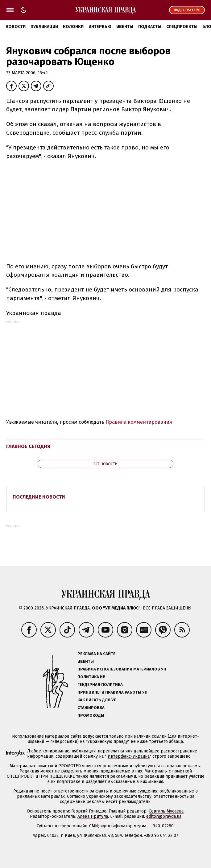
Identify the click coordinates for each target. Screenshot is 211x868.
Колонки (73, 27)
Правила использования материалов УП (122, 669)
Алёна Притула (93, 816)
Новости (16, 27)
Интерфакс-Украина (129, 756)
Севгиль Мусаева (166, 811)
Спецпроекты (182, 27)
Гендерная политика (100, 685)
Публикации (44, 27)
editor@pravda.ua (164, 816)
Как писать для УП (97, 700)
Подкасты (150, 27)
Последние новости (39, 497)
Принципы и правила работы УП (112, 692)
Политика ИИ (91, 677)
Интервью (100, 27)
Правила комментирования (139, 422)
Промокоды (91, 715)
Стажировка (91, 708)
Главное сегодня (28, 446)
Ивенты (125, 27)
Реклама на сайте (96, 654)
